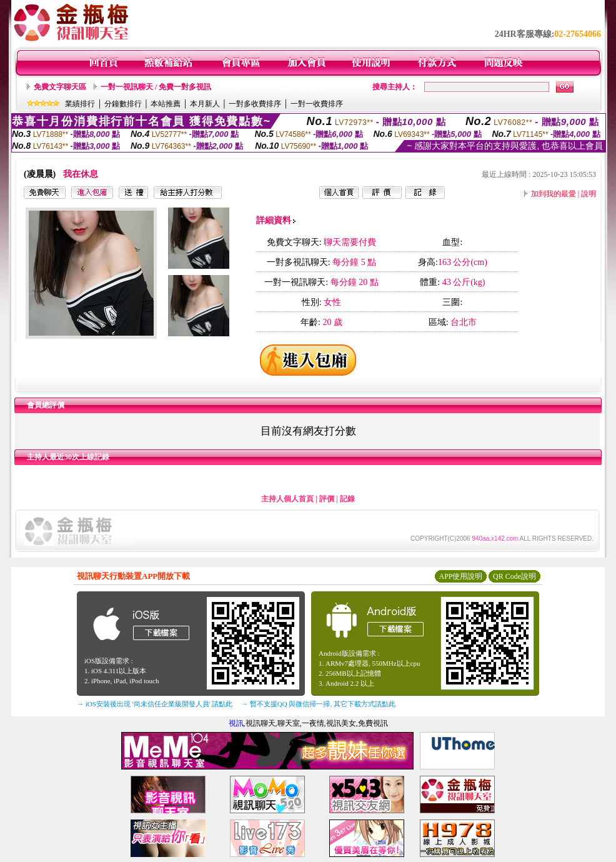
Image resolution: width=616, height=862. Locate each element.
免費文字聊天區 (60, 87)
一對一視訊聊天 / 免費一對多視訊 (156, 87)
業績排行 (80, 104)
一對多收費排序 (255, 104)
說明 (589, 194)
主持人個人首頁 (287, 499)
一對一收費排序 (317, 104)
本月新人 (205, 104)
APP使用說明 (460, 576)
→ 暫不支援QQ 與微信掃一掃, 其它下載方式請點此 (318, 704)
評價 (327, 499)
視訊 (236, 723)
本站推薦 (166, 104)
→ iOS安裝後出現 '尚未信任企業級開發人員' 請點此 (155, 704)
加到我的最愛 (554, 194)
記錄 (347, 499)
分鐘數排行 (123, 104)
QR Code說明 (514, 576)
